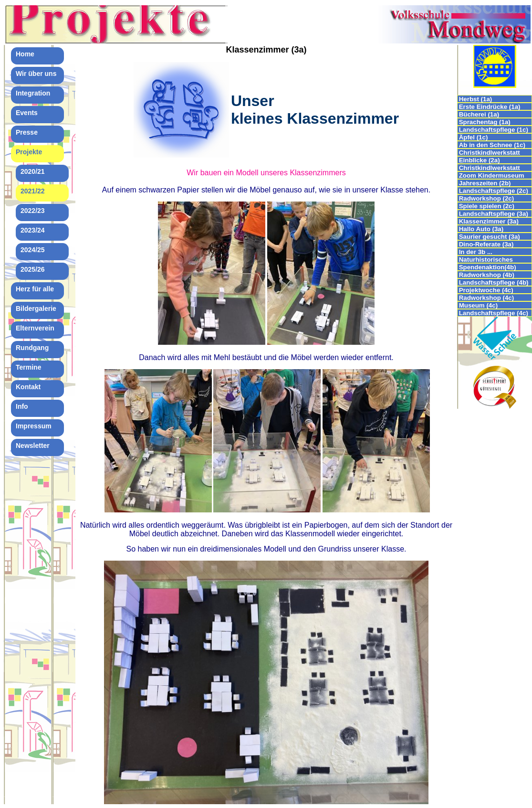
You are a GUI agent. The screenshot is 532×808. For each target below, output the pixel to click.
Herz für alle (35, 289)
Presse (27, 132)
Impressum (34, 426)
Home (25, 54)
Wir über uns (36, 74)
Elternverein (35, 328)
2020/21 (33, 171)
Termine (28, 367)
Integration (33, 93)
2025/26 (33, 269)
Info (22, 406)
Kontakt (28, 387)
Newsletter (33, 446)
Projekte (29, 152)
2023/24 (33, 230)
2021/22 (33, 191)
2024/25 (33, 250)
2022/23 (33, 211)
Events (27, 113)
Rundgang (32, 348)
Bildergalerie (36, 308)
